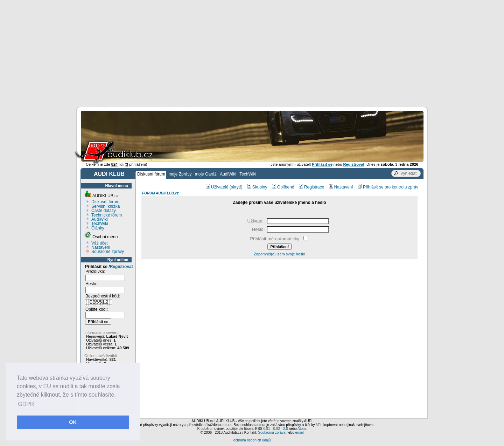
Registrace (311, 187)
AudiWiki (228, 174)
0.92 (277, 429)
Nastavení (101, 247)
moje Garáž (206, 174)
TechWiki (248, 174)
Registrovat (121, 267)
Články (98, 228)
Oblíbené (283, 187)
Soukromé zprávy (108, 252)
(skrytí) (236, 187)
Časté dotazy (104, 211)
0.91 (267, 429)
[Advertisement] (252, 53)
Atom (302, 429)
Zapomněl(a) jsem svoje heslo (279, 254)
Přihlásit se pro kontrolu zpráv (388, 187)
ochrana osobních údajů (252, 440)
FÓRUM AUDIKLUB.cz (160, 193)
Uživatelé (217, 187)
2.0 (286, 429)
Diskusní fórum (151, 174)
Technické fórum (107, 215)
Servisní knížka (106, 206)
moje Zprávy (180, 174)
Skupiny (257, 187)
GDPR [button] (26, 404)
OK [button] (73, 422)
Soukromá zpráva (272, 433)
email (299, 433)
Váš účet (100, 243)
